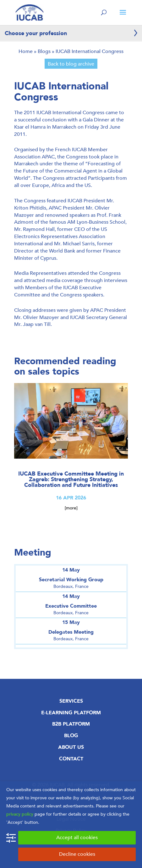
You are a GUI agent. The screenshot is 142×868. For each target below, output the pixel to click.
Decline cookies (77, 854)
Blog (71, 736)
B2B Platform (71, 724)
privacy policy (20, 814)
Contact (71, 759)
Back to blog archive (71, 64)
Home (26, 51)
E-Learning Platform (71, 713)
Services (71, 701)
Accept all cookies (77, 837)
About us (71, 747)
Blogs (44, 51)
